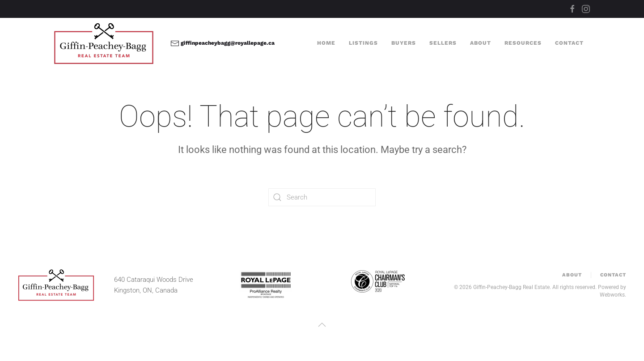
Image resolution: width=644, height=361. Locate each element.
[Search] (322, 197)
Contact (569, 43)
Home (326, 43)
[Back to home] (105, 43)
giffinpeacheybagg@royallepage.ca (222, 43)
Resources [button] (523, 43)
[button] (322, 325)
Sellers (443, 43)
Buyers (404, 43)
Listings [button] (363, 43)
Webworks (612, 295)
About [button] (481, 43)
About (572, 275)
